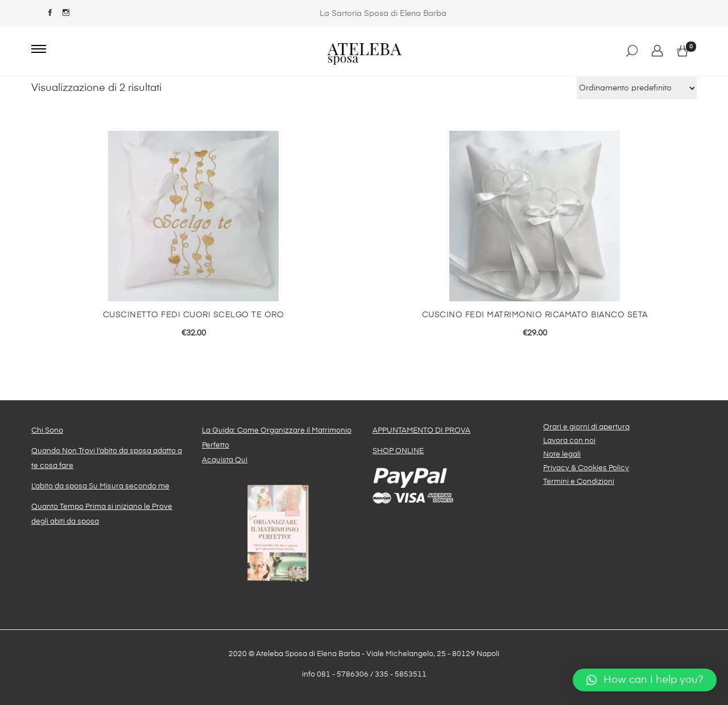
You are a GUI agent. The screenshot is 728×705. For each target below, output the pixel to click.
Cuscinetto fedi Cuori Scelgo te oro (194, 315)
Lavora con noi (569, 441)
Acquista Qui (225, 460)
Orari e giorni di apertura (586, 427)
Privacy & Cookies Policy (586, 468)
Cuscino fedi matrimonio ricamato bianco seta (535, 315)
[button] (645, 680)
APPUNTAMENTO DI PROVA (421, 431)
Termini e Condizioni (579, 482)
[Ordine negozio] (637, 88)
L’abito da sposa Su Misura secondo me (100, 486)
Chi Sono (47, 431)
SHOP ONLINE (398, 451)
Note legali (562, 455)
